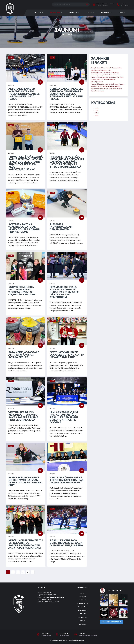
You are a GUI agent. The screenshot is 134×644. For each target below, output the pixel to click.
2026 (97, 115)
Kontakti (83, 624)
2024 (97, 111)
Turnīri (89, 13)
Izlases (122, 13)
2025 (97, 113)
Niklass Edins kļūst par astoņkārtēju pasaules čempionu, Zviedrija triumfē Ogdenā (64, 417)
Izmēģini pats (38, 13)
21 (28, 572)
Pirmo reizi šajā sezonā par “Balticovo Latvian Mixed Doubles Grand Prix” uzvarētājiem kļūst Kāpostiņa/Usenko (26, 163)
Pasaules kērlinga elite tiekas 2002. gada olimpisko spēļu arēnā (66, 543)
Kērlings (83, 614)
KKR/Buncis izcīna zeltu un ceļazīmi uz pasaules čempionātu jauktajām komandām (25, 544)
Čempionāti (106, 13)
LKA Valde (82, 597)
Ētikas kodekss (82, 603)
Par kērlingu (55, 13)
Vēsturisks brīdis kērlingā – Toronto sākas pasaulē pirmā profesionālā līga (23, 416)
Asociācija (73, 13)
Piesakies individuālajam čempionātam (61, 227)
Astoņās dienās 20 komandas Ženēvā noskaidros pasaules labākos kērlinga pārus (24, 94)
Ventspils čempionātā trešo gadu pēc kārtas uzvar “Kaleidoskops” (67, 480)
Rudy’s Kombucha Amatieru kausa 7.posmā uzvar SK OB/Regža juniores (22, 291)
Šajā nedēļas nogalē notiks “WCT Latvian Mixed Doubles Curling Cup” (25, 481)
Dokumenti (83, 600)
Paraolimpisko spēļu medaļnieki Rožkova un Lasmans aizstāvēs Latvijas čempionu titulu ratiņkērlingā (67, 162)
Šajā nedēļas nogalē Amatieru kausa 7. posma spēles (24, 355)
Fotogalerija (83, 607)
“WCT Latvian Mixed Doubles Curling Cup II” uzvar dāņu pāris (67, 355)
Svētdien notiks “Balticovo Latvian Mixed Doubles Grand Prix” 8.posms (24, 228)
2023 (97, 108)
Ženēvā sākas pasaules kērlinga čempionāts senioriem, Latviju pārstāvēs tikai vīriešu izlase (66, 94)
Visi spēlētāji (82, 617)
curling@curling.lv (102, 6)
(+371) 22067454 (125, 6)
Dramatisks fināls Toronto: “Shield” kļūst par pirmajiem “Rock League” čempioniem (64, 292)
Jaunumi (82, 593)
